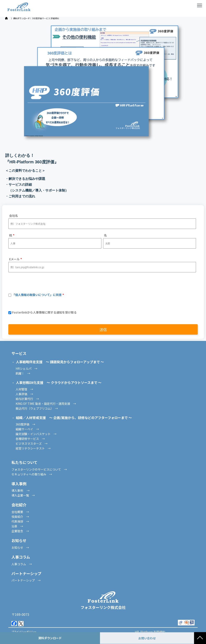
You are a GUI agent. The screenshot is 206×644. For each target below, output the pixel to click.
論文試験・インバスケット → (36, 434)
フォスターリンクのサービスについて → (39, 469)
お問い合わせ (147, 638)
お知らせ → (20, 547)
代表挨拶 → (20, 521)
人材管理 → (24, 389)
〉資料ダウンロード (20, 18)
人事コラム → (22, 564)
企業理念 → (20, 531)
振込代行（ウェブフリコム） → (37, 408)
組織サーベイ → (27, 429)
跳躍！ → (23, 373)
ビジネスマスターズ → (32, 443)
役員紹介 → (20, 517)
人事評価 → (24, 394)
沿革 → (17, 526)
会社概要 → (20, 512)
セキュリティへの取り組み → (32, 474)
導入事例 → (21, 490)
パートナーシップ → (26, 580)
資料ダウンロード (50, 638)
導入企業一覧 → (23, 495)
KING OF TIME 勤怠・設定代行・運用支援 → (46, 404)
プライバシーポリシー (24, 632)
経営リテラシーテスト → (33, 448)
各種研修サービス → (30, 439)
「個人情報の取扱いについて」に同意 (37, 295)
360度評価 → (25, 424)
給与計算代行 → (27, 399)
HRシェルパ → (26, 368)
